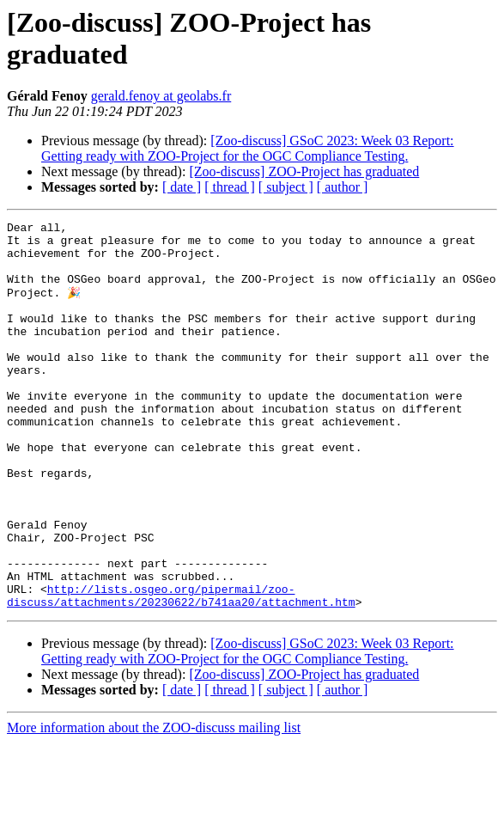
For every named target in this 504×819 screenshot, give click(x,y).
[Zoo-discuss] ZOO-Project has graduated (304, 171)
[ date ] (182, 187)
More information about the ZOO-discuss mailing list (154, 804)
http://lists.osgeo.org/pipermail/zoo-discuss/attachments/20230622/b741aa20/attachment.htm (181, 670)
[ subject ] (286, 187)
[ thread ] (230, 187)
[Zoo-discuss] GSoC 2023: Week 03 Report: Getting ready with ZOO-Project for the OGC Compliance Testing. (248, 148)
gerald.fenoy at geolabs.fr (161, 96)
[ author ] (343, 187)
